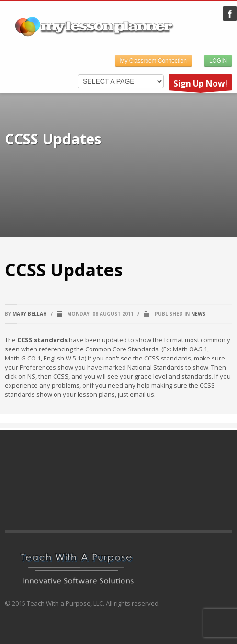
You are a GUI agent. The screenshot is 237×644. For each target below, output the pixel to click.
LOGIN (218, 61)
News (198, 314)
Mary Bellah (30, 314)
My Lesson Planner (230, 13)
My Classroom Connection (153, 61)
